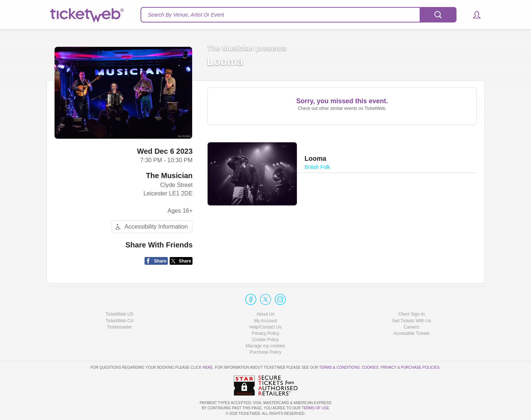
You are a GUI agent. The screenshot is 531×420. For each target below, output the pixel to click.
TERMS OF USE (315, 408)
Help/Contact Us (265, 327)
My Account (265, 321)
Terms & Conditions (339, 367)
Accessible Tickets (412, 333)
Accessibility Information (151, 227)
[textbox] (299, 15)
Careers (412, 327)
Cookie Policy (266, 340)
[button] (473, 15)
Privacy (388, 367)
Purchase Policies (420, 367)
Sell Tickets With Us (412, 321)
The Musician (169, 176)
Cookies (370, 367)
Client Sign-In (412, 314)
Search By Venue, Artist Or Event (186, 15)
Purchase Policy (265, 352)
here (208, 367)
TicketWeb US (119, 314)
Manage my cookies (266, 346)
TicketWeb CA (119, 321)
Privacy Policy (266, 333)
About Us (265, 314)
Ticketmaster (119, 327)
